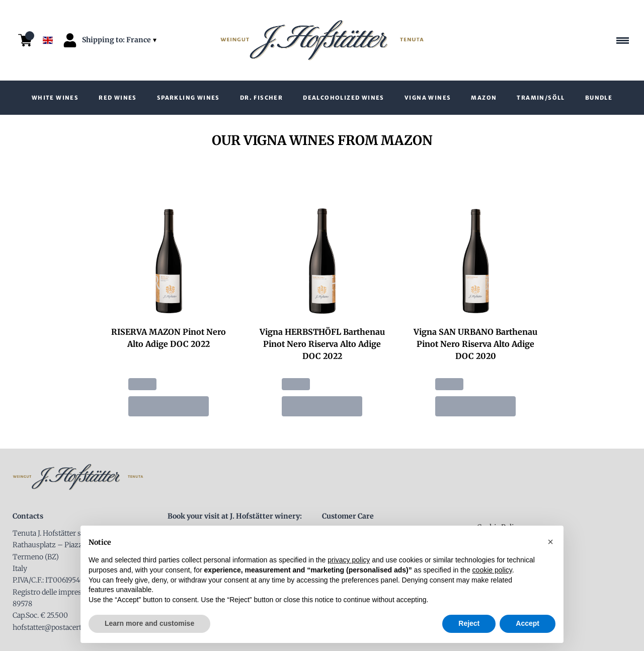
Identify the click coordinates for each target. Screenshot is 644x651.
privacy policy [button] (349, 560)
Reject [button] (469, 623)
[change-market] (120, 40)
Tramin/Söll (541, 98)
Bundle (599, 98)
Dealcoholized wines (344, 98)
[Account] (70, 40)
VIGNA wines (428, 98)
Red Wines (118, 98)
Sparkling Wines (188, 98)
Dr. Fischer (261, 98)
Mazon (484, 98)
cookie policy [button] (492, 570)
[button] (550, 542)
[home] (322, 40)
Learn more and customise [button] (149, 623)
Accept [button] (528, 623)
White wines (55, 98)
